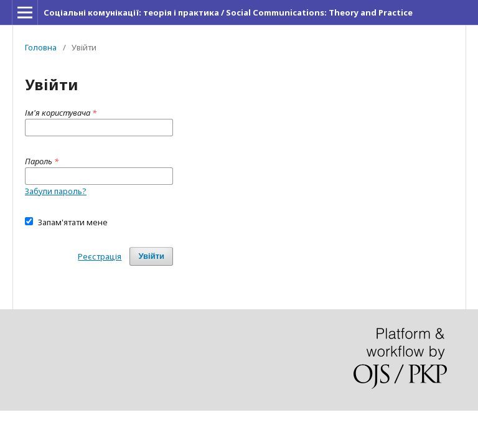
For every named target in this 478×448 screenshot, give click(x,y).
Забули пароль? (56, 191)
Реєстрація (100, 256)
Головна (41, 47)
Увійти (151, 256)
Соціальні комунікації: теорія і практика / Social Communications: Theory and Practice (228, 12)
